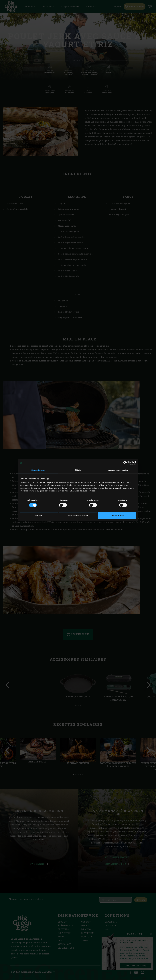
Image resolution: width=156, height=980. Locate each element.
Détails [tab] (78, 470)
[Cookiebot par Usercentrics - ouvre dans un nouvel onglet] (125, 463)
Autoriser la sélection (78, 515)
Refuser (39, 515)
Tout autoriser (117, 515)
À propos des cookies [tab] (118, 470)
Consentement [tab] (38, 470)
